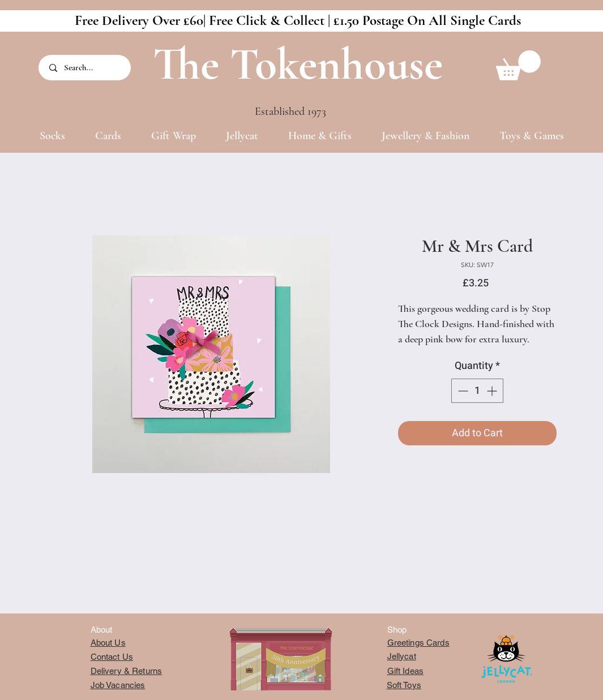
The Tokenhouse (298, 64)
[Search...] (85, 68)
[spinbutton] (477, 391)
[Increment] (493, 391)
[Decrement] (462, 391)
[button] (518, 65)
